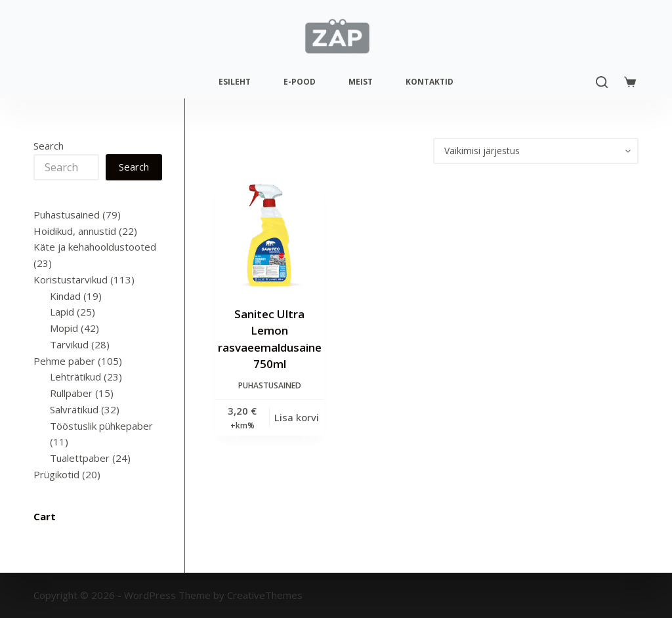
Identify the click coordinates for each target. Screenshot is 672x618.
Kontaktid (430, 82)
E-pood (300, 82)
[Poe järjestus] (536, 151)
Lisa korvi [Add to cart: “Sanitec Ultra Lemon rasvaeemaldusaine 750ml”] (297, 417)
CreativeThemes (265, 595)
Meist (361, 82)
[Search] (602, 82)
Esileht (235, 82)
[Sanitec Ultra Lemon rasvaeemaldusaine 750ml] (270, 235)
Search (49, 146)
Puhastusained (270, 385)
